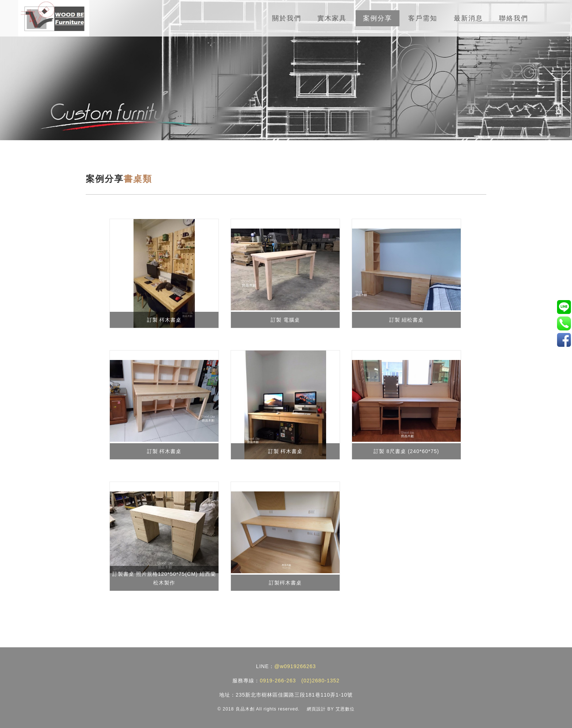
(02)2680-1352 (320, 681)
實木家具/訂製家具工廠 (564, 340)
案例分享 (378, 18)
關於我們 (287, 18)
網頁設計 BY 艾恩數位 (331, 709)
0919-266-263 (278, 681)
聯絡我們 (514, 18)
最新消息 (468, 18)
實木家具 (332, 18)
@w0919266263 (295, 666)
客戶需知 (423, 18)
